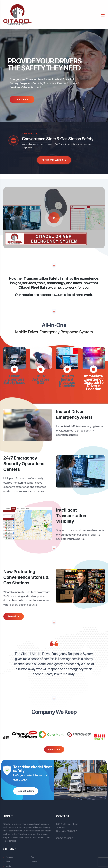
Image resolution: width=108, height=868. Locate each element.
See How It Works (54, 160)
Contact (34, 859)
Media (8, 864)
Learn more (22, 99)
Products (9, 855)
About (8, 859)
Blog (33, 855)
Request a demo (26, 789)
